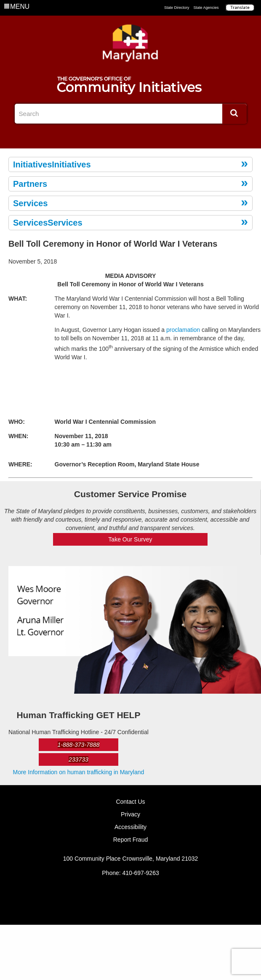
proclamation (183, 330)
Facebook (117, 137)
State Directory (177, 8)
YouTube (144, 137)
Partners (30, 184)
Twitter (130, 137)
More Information (79, 772)
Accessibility (130, 827)
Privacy (130, 814)
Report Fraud (130, 840)
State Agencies (206, 8)
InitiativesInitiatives (52, 164)
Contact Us (130, 802)
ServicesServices (48, 223)
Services (30, 203)
